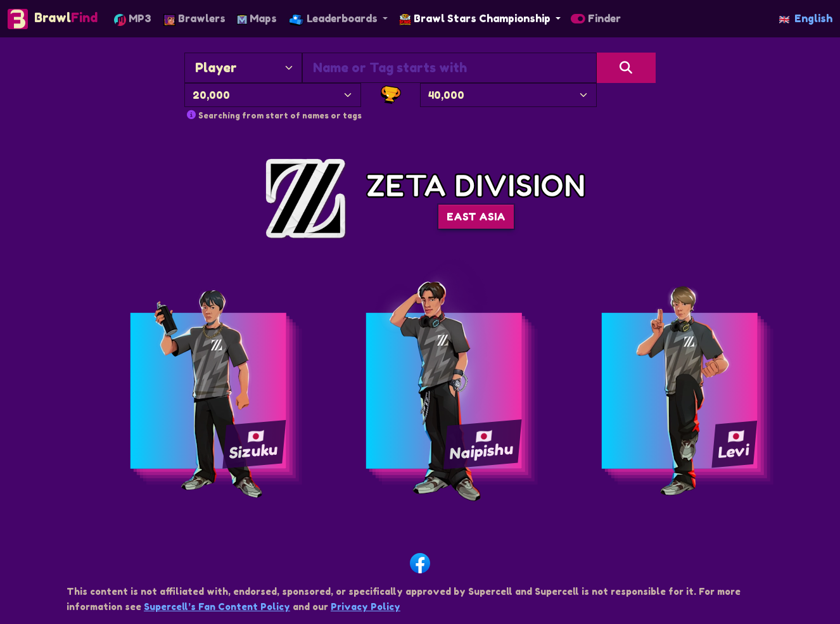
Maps (257, 18)
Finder (596, 18)
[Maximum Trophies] (508, 95)
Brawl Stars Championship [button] (476, 18)
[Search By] (243, 68)
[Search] (626, 68)
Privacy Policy (366, 607)
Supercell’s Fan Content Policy (217, 607)
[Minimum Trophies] (273, 95)
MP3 (133, 19)
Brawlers (194, 19)
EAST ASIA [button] (476, 217)
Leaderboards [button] (334, 19)
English (806, 18)
